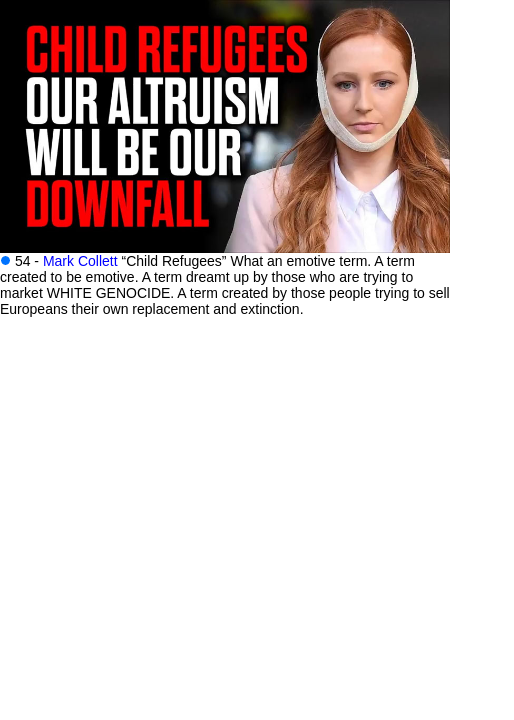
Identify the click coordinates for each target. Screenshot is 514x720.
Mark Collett (80, 261)
